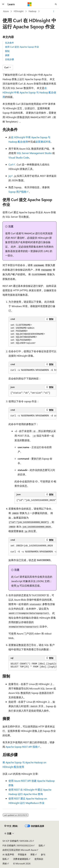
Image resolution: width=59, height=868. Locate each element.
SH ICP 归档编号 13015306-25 (17, 841)
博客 (33, 854)
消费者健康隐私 (21, 859)
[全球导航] (3, 4)
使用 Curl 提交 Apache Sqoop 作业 (22, 47)
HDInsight (19, 11)
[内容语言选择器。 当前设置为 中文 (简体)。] (11, 826)
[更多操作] (54, 11)
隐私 (41, 845)
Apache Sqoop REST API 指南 (22, 747)
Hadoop (32, 11)
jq (10, 176)
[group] (32, 370)
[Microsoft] (30, 4)
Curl (11, 164)
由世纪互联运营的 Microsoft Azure (19, 850)
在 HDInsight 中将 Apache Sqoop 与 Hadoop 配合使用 (29, 92)
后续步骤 (9, 59)
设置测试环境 (43, 142)
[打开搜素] (56, 4)
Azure (6, 11)
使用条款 (39, 859)
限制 (7, 51)
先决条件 (9, 43)
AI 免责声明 (8, 854)
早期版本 (22, 854)
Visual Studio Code (19, 157)
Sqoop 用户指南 (17, 192)
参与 (43, 854)
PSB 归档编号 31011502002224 (18, 845)
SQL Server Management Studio (34, 153)
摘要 (7, 55)
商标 (5, 863)
